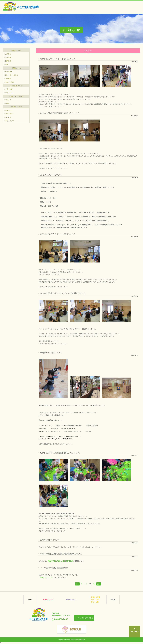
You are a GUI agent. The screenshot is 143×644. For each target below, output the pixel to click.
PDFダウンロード (46, 577)
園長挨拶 (8, 61)
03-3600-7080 (61, 619)
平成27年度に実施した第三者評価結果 (60, 561)
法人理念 (8, 58)
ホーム (30, 600)
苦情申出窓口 (10, 82)
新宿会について (48, 600)
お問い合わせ (10, 114)
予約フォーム (10, 93)
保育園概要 (9, 72)
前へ (77, 584)
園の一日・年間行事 (12, 75)
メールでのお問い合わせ (85, 618)
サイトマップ (10, 121)
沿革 (7, 65)
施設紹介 (8, 79)
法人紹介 (8, 54)
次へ (99, 584)
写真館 (7, 103)
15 (94, 584)
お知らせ (8, 117)
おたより (8, 100)
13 (86, 584)
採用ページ (9, 110)
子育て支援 (9, 89)
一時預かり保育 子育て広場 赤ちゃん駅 (95, 600)
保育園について (72, 600)
